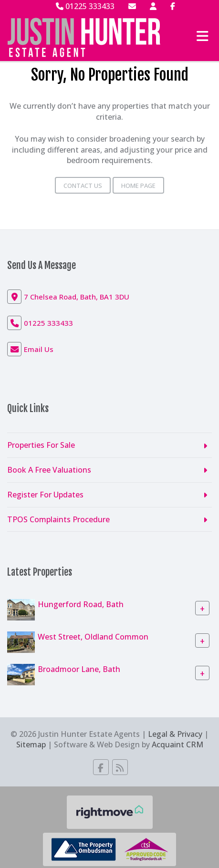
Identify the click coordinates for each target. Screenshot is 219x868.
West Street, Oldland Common (93, 637)
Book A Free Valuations (49, 470)
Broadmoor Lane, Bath (79, 669)
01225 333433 (85, 6)
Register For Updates (45, 495)
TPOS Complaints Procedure (58, 519)
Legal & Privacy (175, 734)
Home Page (138, 186)
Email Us (39, 349)
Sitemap (31, 744)
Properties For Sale (41, 445)
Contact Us (83, 186)
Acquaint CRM (177, 744)
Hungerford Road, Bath (81, 604)
